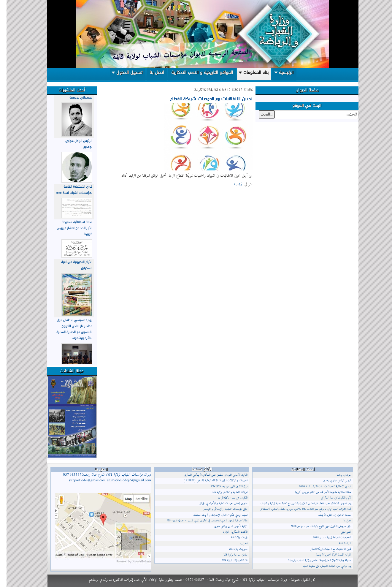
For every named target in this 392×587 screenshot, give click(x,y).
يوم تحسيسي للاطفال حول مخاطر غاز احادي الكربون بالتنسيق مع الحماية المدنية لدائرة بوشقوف (68, 329)
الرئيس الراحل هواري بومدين (331, 481)
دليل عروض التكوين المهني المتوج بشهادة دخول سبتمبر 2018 (314, 526)
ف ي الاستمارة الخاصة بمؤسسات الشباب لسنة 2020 (68, 190)
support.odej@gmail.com (81, 480)
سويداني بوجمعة (74, 98)
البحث (352, 110)
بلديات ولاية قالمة (233, 538)
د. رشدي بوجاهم (94, 580)
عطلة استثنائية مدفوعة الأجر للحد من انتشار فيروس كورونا (68, 228)
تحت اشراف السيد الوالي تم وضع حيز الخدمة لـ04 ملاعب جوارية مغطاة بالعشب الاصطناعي (299, 509)
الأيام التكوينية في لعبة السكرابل (330, 498)
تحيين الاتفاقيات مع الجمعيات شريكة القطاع (205, 98)
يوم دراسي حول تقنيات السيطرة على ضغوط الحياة (320, 566)
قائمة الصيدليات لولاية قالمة (228, 560)
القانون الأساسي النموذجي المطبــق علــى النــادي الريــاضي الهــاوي (209, 475)
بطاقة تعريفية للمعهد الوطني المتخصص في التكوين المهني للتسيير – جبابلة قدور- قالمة (201, 521)
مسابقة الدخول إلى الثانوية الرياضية (328, 515)
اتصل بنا (237, 544)
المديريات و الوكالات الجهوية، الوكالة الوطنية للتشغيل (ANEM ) (209, 481)
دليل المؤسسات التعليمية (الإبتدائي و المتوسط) (218, 509)
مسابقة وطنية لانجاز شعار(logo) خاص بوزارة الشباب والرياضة (313, 560)
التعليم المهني (339, 532)
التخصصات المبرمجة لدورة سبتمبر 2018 (326, 538)
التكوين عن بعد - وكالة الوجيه (226, 498)
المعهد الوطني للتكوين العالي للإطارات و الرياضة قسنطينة (214, 515)
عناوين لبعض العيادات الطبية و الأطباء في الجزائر (217, 503)
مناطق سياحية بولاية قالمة (229, 555)
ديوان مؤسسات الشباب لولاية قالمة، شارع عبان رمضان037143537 (100, 478)
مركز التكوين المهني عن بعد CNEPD (223, 486)
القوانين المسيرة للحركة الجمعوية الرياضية (327, 555)
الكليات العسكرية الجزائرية (228, 532)
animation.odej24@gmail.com (122, 480)
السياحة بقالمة (339, 544)
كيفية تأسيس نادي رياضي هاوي (224, 526)
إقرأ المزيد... (236, 192)
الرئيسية (232, 184)
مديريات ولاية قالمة (232, 549)
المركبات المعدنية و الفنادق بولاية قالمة (223, 492)
